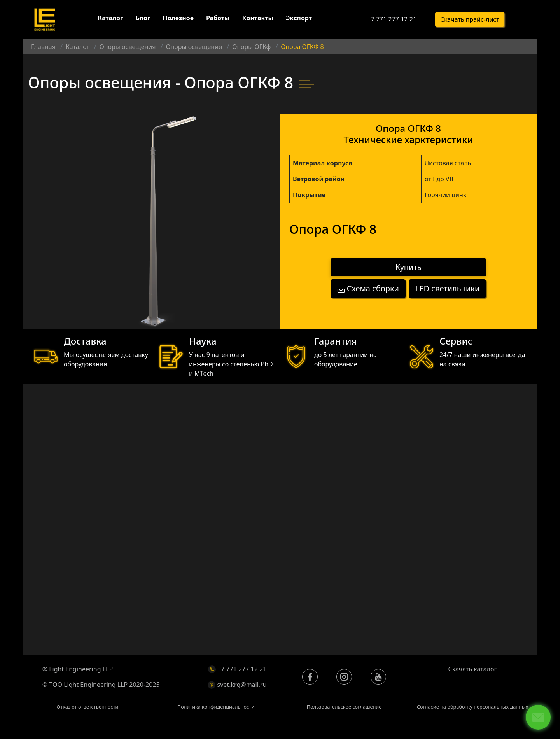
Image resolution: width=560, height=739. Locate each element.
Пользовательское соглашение (344, 707)
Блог (143, 19)
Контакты (258, 19)
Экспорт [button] (299, 19)
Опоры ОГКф (251, 47)
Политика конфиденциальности (216, 707)
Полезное (178, 19)
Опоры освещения (128, 47)
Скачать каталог (473, 669)
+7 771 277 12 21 (392, 19)
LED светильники (447, 289)
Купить (409, 267)
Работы (218, 19)
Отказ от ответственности (87, 707)
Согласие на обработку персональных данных (473, 707)
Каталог (110, 19)
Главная (43, 47)
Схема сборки (368, 289)
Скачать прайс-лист (470, 20)
